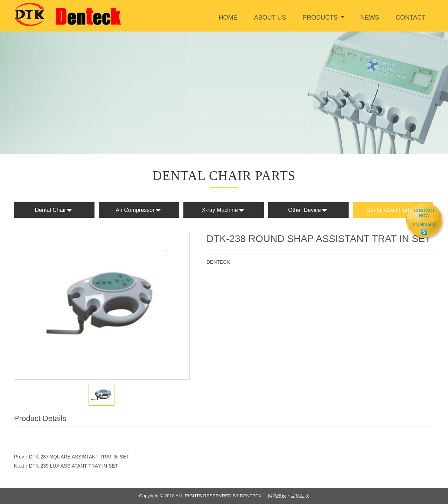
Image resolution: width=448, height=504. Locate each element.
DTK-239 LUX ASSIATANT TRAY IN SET (73, 466)
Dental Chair (54, 210)
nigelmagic (425, 225)
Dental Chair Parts (393, 210)
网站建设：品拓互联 (289, 496)
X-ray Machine (223, 210)
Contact (411, 18)
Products (320, 18)
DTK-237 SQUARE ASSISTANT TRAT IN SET (79, 457)
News (370, 18)
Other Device (308, 210)
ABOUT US (270, 18)
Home (228, 18)
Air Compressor (139, 210)
